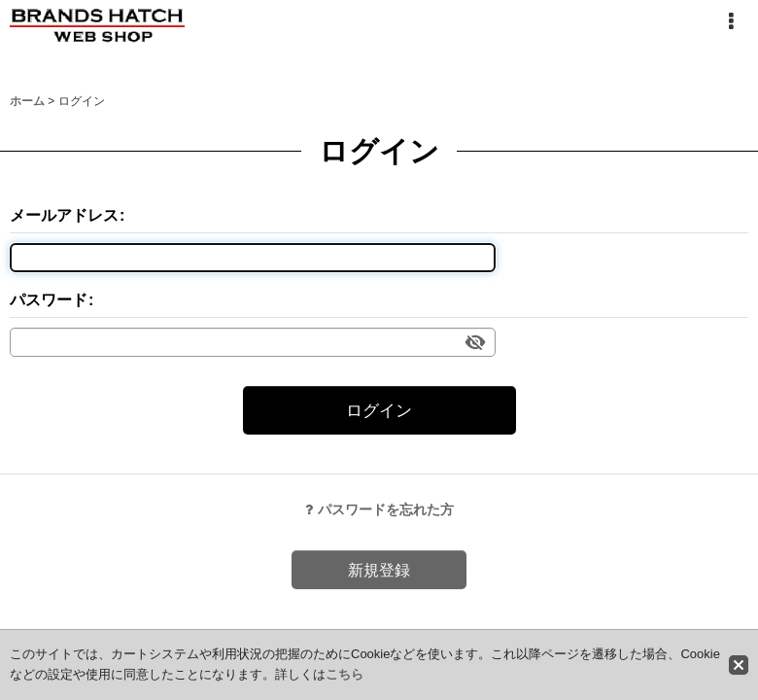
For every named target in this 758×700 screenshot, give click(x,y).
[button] (731, 21)
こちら (345, 674)
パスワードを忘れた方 (379, 509)
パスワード (49, 299)
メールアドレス (64, 215)
